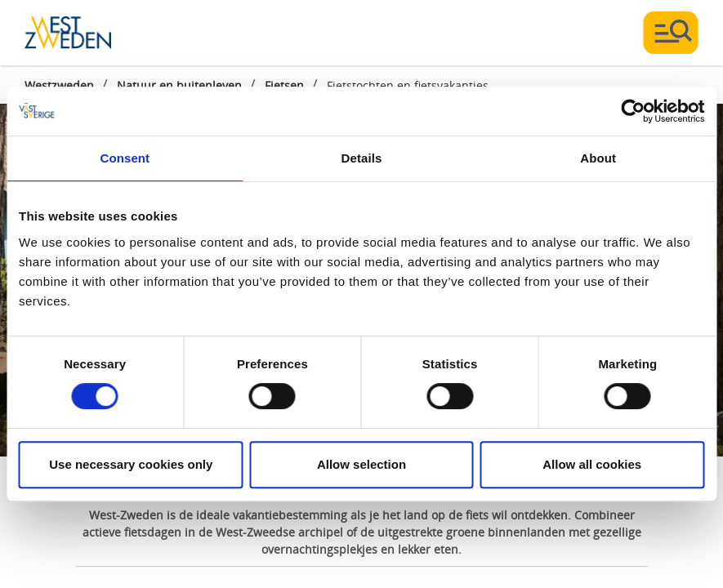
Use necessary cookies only (131, 464)
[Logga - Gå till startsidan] (82, 33)
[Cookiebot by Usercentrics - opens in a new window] (633, 111)
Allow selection (361, 464)
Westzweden (59, 85)
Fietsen (284, 85)
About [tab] (598, 158)
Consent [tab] (125, 158)
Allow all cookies (592, 464)
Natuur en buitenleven (179, 85)
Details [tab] (362, 158)
